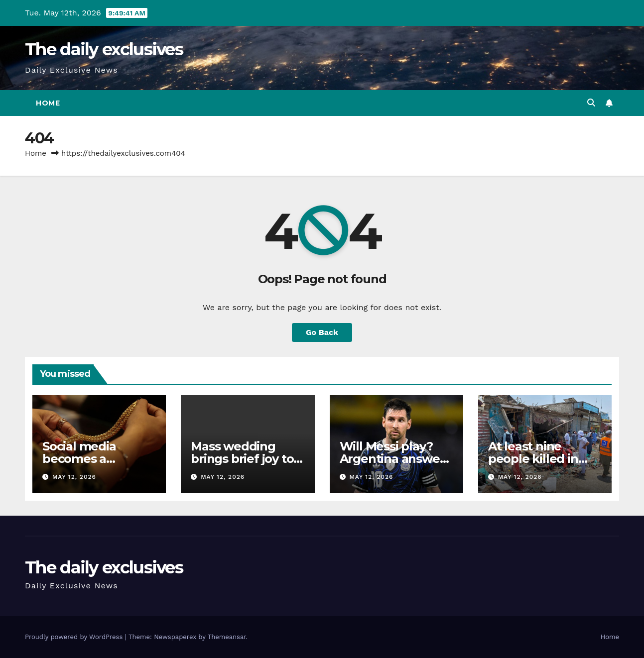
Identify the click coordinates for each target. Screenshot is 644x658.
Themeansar (227, 637)
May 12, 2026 (74, 477)
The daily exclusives (104, 49)
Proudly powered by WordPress (75, 637)
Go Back (322, 332)
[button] (591, 103)
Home (48, 103)
